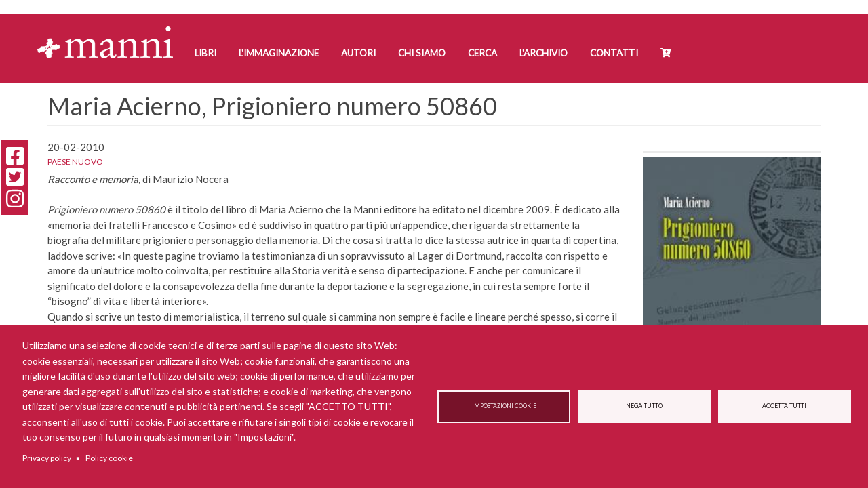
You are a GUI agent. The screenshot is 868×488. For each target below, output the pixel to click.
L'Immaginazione (279, 53)
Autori (358, 53)
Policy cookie (109, 458)
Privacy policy (47, 458)
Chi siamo (422, 53)
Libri (205, 53)
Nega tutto (644, 406)
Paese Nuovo (75, 162)
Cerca (482, 53)
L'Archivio (544, 53)
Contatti (614, 53)
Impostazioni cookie (504, 406)
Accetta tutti (784, 406)
